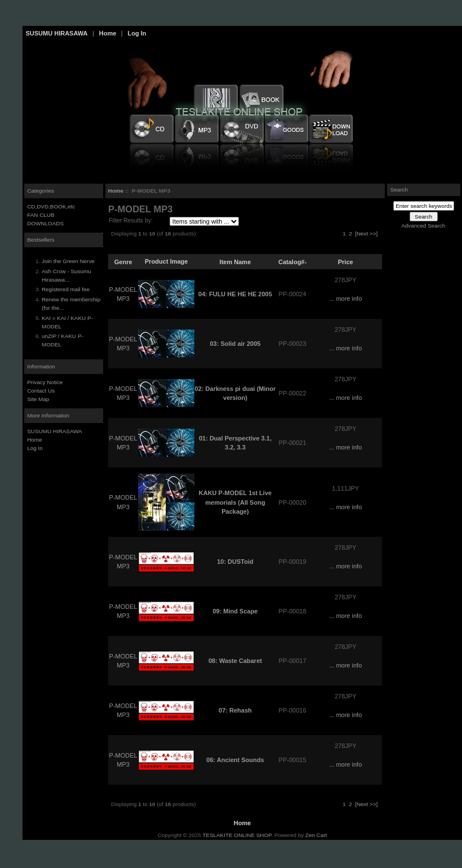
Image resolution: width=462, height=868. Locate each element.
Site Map (38, 399)
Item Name (236, 261)
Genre (123, 261)
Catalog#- (292, 261)
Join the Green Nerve (68, 261)
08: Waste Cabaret (235, 661)
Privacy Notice (45, 382)
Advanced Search (423, 226)
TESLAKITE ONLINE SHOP (237, 835)
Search (399, 190)
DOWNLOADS (45, 223)
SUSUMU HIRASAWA (57, 33)
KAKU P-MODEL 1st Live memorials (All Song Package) (235, 502)
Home (108, 33)
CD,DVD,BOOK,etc (51, 206)
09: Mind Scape (235, 611)
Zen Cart (316, 835)
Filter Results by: (131, 221)
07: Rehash (235, 710)
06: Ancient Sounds (235, 760)
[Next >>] (366, 233)
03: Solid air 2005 (235, 344)
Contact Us (41, 391)
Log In (137, 33)
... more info (345, 299)
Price (346, 261)
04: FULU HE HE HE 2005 (235, 294)
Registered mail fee (66, 289)
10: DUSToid (235, 562)
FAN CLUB (41, 215)
